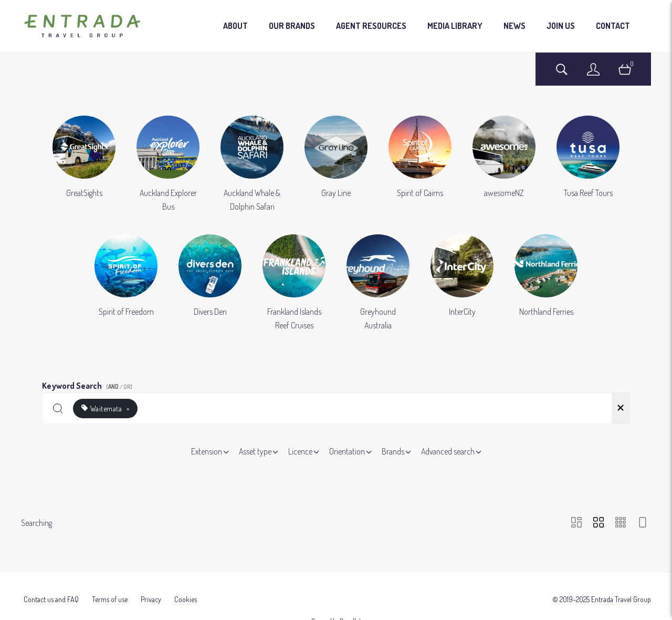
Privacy (151, 590)
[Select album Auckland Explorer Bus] (168, 164)
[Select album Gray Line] (336, 164)
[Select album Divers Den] (210, 283)
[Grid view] (598, 523)
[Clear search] (621, 408)
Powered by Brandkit (336, 612)
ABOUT (235, 26)
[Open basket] (625, 74)
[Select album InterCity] (462, 283)
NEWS (514, 26)
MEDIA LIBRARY (455, 26)
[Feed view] (643, 523)
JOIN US (561, 26)
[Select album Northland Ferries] (546, 283)
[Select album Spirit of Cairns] (420, 164)
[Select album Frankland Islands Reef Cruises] (294, 283)
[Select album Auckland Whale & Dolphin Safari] (252, 164)
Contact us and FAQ (51, 590)
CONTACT (613, 26)
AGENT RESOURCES (371, 26)
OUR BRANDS (292, 26)
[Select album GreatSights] (84, 164)
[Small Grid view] (621, 523)
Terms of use (110, 590)
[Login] (593, 74)
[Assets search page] (562, 74)
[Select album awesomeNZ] (504, 164)
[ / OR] (119, 387)
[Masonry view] (576, 523)
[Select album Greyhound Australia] (378, 283)
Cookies (186, 590)
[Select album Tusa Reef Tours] (588, 164)
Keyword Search (89, 384)
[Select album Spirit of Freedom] (126, 283)
